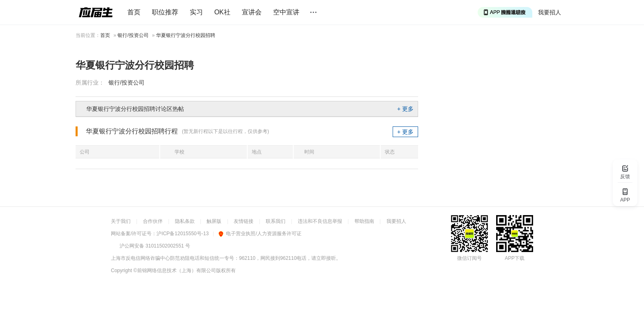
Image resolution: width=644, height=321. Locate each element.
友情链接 (244, 221)
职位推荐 (165, 12)
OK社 (222, 12)
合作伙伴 (153, 221)
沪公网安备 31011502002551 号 (155, 246)
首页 (134, 12)
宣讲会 (252, 12)
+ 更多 (405, 109)
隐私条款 (185, 221)
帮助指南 (364, 221)
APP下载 (515, 258)
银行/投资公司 (133, 35)
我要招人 (550, 12)
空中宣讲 (286, 12)
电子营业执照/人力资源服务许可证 (260, 234)
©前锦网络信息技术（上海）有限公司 (175, 271)
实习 (196, 12)
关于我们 (121, 221)
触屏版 (214, 221)
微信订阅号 (469, 258)
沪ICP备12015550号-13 (183, 234)
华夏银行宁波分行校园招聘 (186, 35)
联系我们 (276, 221)
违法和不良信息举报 (320, 221)
